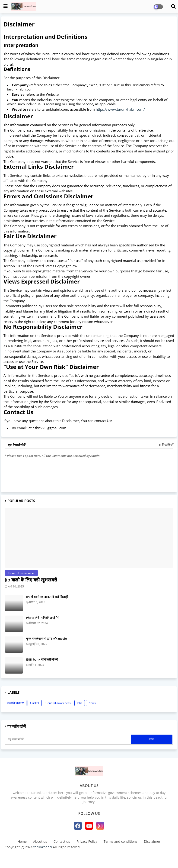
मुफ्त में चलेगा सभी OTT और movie (46, 639)
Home (22, 841)
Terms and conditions (121, 841)
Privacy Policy (87, 841)
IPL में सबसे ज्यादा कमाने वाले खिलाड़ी (47, 597)
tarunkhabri (43, 847)
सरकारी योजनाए (16, 703)
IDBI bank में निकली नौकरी (42, 659)
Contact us (62, 841)
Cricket (35, 703)
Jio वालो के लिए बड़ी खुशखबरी (31, 580)
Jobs (80, 703)
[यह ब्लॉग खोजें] (68, 739)
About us (40, 841)
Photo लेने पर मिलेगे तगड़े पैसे (43, 618)
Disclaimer (152, 841)
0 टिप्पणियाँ (166, 445)
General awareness (58, 703)
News (92, 703)
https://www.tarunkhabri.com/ (120, 109)
